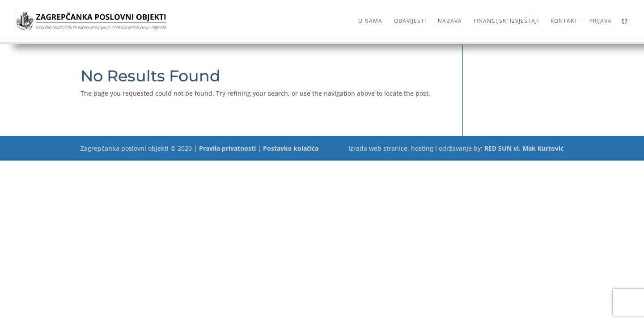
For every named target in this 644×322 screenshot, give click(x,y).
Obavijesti (410, 21)
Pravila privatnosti (227, 148)
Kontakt (564, 21)
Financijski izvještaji (506, 21)
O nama (370, 21)
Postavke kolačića (291, 148)
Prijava (601, 21)
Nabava (450, 21)
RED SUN (498, 148)
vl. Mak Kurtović (538, 148)
